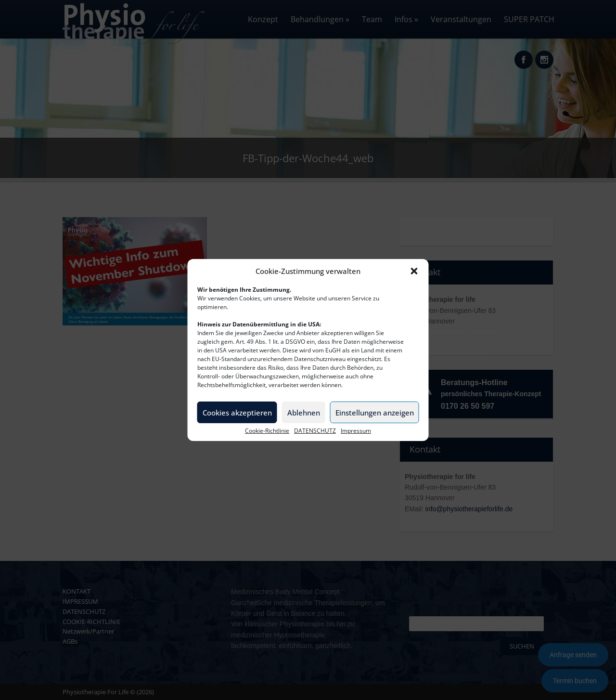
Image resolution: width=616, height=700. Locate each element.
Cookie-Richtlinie (267, 431)
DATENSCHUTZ (315, 431)
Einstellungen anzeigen (375, 413)
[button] (414, 271)
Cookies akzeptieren (237, 413)
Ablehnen (304, 413)
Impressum (356, 431)
